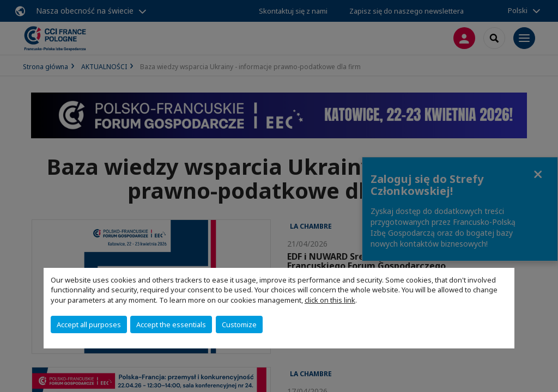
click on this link (330, 300)
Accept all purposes (89, 324)
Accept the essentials (171, 324)
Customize (239, 324)
